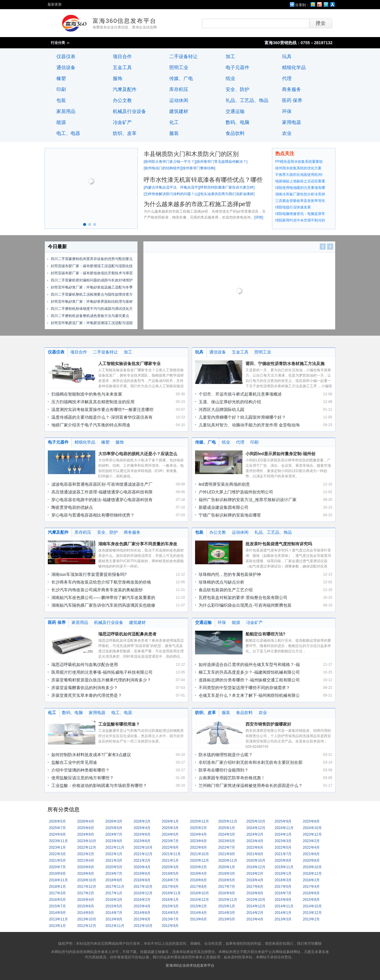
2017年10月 (143, 887)
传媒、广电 (181, 78)
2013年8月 (142, 919)
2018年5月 (227, 880)
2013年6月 (198, 919)
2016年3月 (114, 900)
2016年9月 (227, 893)
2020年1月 (227, 867)
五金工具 (122, 67)
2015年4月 (142, 906)
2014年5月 (170, 913)
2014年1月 (283, 913)
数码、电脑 (237, 122)
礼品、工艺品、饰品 (247, 100)
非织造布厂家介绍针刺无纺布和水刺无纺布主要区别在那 (251, 762)
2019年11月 (284, 867)
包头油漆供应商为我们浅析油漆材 (227, 194)
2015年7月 (57, 906)
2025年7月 (57, 828)
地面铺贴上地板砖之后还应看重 (300, 181)
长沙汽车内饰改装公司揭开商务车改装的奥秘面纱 (97, 590)
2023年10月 (87, 841)
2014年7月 (114, 913)
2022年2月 (86, 854)
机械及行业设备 (129, 111)
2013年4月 (255, 919)
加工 (230, 56)
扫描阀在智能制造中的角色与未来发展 (87, 394)
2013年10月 (87, 919)
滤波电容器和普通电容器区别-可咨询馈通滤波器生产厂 (102, 484)
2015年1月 (227, 906)
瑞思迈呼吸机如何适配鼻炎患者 (127, 634)
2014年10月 (312, 906)
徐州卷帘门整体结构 (198, 168)
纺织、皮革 (125, 133)
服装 (174, 133)
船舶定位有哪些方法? (266, 634)
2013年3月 (283, 919)
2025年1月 (227, 828)
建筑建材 (179, 111)
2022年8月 (198, 847)
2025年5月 (114, 828)
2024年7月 (114, 834)
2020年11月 (228, 861)
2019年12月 (256, 867)
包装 (61, 100)
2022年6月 (255, 847)
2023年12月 (312, 834)
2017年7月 (227, 887)
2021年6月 (311, 854)
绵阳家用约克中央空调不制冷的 (300, 220)
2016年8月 (255, 893)
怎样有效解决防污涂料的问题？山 (171, 194)
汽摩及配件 (125, 89)
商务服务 (292, 89)
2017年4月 (311, 887)
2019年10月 (312, 867)
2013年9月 (114, 919)
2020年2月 (198, 867)
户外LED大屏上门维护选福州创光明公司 (236, 492)
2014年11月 (284, 906)
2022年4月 (311, 847)
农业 (287, 133)
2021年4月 (86, 861)
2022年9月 (170, 847)
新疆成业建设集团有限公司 (224, 507)
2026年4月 (86, 821)
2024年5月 (170, 834)
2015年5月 (114, 906)
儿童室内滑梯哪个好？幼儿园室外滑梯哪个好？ (242, 417)
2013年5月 (227, 919)
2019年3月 (227, 874)
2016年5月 (57, 900)
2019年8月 (86, 874)
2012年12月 (87, 926)
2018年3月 (283, 880)
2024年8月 (86, 834)
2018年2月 (311, 880)
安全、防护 (237, 89)
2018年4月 (255, 880)
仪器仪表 (66, 56)
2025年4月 (142, 828)
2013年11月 (58, 919)
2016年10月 (199, 893)
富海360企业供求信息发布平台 (190, 965)
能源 (61, 122)
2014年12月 (256, 906)
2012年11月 (115, 926)
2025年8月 (311, 821)
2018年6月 (198, 880)
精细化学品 (294, 67)
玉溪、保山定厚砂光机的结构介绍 (230, 402)
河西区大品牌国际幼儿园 (221, 409)
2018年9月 (114, 880)
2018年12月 (312, 874)
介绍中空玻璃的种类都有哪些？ (80, 770)
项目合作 (122, 56)
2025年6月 (86, 828)
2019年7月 (114, 874)
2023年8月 (142, 841)
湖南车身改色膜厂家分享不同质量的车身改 (138, 544)
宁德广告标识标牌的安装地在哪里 (230, 515)
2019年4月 (198, 874)
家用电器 (292, 122)
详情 (259, 217)
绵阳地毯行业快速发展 (293, 207)
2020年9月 (283, 861)
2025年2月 (198, 828)
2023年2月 (311, 841)
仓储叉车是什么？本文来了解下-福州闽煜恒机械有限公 (249, 695)
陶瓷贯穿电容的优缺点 (72, 507)
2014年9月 (57, 913)
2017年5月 (283, 887)
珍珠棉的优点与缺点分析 (221, 582)
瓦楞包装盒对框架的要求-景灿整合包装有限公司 (243, 597)
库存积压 (179, 89)
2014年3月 (227, 913)
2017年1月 (114, 893)
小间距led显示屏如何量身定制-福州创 (280, 454)
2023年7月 (170, 841)
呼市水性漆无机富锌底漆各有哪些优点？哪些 (203, 180)
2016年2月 (142, 900)
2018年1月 (57, 887)
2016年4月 (86, 900)
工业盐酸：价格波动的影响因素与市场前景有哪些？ (99, 785)
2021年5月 (57, 861)
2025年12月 (199, 821)
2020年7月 (57, 867)
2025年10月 (256, 821)
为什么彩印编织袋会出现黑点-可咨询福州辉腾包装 (245, 605)
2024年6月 (142, 834)
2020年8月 (311, 861)
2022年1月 (114, 854)
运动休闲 (179, 100)
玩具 (287, 56)
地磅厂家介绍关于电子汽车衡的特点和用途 (91, 425)
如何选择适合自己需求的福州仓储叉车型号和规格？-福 (249, 665)
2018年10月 (87, 880)
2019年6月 (142, 874)
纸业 (230, 78)
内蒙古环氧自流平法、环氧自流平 (171, 187)
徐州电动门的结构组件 (162, 168)
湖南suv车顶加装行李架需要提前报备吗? (89, 574)
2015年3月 (170, 906)
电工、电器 (68, 133)
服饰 (118, 78)
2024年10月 (312, 828)
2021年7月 (283, 854)
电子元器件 (237, 67)
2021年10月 (199, 854)
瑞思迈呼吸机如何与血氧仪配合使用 (85, 665)
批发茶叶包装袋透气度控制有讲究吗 (279, 544)
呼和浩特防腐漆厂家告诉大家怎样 (227, 187)
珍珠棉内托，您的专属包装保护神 (230, 574)
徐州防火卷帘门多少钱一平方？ (170, 162)
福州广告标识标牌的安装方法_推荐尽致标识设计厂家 (248, 500)
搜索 (309, 23)
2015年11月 (228, 900)
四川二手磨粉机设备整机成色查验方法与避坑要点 (90, 316)
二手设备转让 (183, 56)
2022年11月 (115, 847)
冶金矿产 (122, 122)
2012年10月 (143, 926)
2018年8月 (142, 880)
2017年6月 (255, 887)
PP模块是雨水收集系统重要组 (299, 162)
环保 (287, 111)
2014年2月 (255, 913)
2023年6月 (198, 841)
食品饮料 (235, 133)
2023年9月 (114, 841)
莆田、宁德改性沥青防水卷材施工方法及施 (285, 364)
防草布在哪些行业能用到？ (224, 770)
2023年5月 (227, 841)
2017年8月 (198, 887)
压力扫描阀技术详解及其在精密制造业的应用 (93, 402)
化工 (174, 122)
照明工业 (179, 67)
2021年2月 (142, 861)
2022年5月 (283, 847)
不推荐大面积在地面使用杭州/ (299, 175)
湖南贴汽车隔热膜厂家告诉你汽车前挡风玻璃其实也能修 (103, 605)
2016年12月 (143, 893)
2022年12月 (87, 847)
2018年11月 (58, 880)
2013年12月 (312, 913)
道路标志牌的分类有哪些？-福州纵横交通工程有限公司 (249, 680)
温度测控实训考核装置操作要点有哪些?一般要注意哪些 (102, 409)
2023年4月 (255, 841)
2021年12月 (143, 854)
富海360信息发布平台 (125, 21)
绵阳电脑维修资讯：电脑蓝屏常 (300, 214)
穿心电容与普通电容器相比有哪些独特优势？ (93, 515)
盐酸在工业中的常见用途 (74, 762)
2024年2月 (255, 834)
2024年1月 (283, 834)
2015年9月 (283, 900)
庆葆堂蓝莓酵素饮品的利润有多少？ (85, 688)
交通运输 (235, 111)
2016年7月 (283, 893)
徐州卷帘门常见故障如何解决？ (221, 162)
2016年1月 (170, 900)
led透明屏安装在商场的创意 (224, 484)
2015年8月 (311, 900)
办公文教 (122, 100)
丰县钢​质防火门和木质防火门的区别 (191, 154)
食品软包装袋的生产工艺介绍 (226, 590)
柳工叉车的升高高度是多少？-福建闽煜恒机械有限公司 (249, 672)
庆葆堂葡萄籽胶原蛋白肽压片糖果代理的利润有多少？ (101, 680)
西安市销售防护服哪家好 (268, 724)
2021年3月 (114, 861)
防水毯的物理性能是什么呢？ (226, 755)
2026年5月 (57, 821)
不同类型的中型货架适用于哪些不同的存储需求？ (244, 688)
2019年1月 (283, 874)
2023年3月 (283, 841)
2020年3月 (170, 867)
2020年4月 (142, 867)
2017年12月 (87, 887)
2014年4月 (198, 913)
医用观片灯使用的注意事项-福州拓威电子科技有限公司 (102, 672)
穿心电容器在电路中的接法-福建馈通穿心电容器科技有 (102, 500)
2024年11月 (284, 828)
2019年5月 (170, 874)
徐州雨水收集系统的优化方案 (298, 168)
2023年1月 (57, 847)
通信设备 (66, 67)
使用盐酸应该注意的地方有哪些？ (83, 778)
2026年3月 (114, 821)
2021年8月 (255, 854)
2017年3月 (57, 893)
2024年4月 (198, 834)
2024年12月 (256, 828)
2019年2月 (255, 874)
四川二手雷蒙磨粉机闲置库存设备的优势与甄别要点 (92, 259)
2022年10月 (143, 847)
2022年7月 (227, 847)
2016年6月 (311, 893)
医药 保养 (292, 100)
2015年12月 (199, 900)
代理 (287, 78)
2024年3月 (227, 834)
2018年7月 (170, 880)
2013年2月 (311, 919)
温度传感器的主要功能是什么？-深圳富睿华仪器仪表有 (102, 417)
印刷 (61, 89)
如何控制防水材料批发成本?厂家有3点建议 (91, 755)
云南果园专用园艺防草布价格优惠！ (232, 778)
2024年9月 (57, 834)
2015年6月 (86, 906)
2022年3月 (57, 854)
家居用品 (66, 111)
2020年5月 (114, 867)
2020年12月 (199, 861)
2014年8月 (86, 913)
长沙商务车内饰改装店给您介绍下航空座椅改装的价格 (101, 582)
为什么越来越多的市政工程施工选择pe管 (197, 204)
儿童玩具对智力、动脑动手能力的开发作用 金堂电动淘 (249, 425)
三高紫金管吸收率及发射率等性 (300, 201)
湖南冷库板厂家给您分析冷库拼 (300, 194)
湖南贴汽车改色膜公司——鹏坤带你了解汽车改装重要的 (103, 597)
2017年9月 (170, 887)
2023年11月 (58, 841)
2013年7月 (170, 919)
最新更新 (55, 4)
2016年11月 (171, 893)
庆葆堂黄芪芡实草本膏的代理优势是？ (87, 695)
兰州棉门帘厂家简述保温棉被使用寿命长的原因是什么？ (251, 785)
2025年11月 (228, 821)
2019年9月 (57, 874)
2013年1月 (57, 926)
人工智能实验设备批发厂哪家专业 (129, 364)
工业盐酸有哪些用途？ (119, 724)
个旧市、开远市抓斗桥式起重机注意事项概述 (240, 394)
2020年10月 (256, 861)
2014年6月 (142, 913)
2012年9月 (170, 926)
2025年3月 (170, 828)
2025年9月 (283, 821)
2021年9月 (227, 854)
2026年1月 (170, 821)
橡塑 (61, 78)
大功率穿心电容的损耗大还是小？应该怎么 (138, 454)
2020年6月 (86, 867)
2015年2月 (198, 906)
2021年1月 (170, 861)
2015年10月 (256, 900)
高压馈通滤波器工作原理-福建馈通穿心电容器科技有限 (102, 492)
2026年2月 (142, 821)
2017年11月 (115, 887)
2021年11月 (171, 854)
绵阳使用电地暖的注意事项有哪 (300, 188)
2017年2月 (86, 893)
